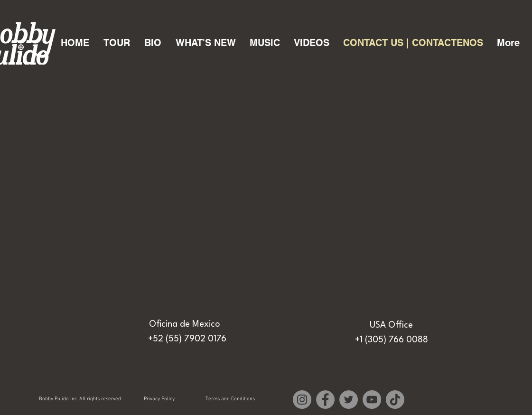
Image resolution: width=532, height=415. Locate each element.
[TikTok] (395, 400)
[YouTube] (372, 400)
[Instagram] (302, 400)
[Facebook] (325, 400)
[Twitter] (349, 400)
